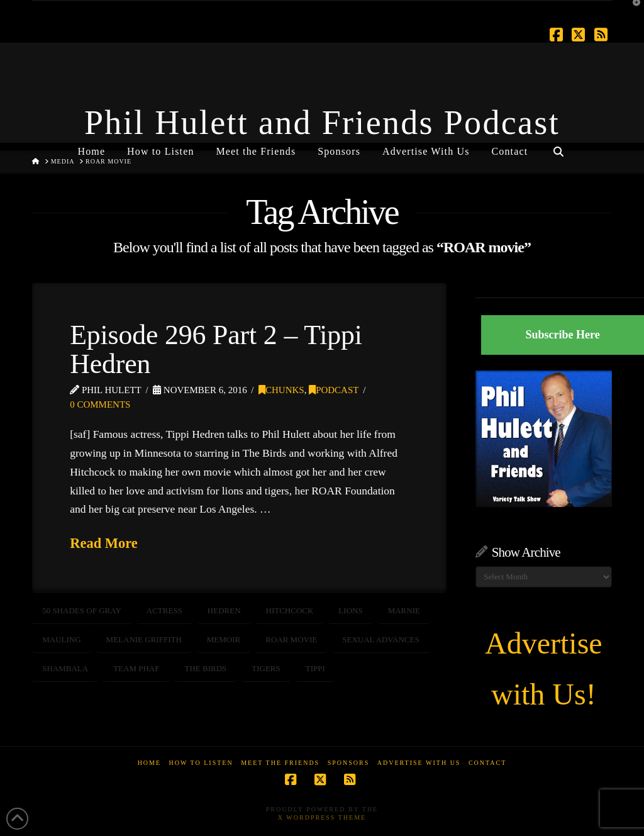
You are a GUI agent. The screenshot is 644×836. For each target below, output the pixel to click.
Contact (487, 763)
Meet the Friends (280, 763)
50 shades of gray (82, 610)
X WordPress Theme (322, 817)
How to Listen (201, 763)
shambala (65, 668)
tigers (266, 668)
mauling (61, 639)
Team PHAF (136, 668)
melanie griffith (144, 639)
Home (149, 763)
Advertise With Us (419, 763)
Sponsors (349, 763)
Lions (350, 610)
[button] (632, 12)
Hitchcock (290, 610)
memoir (224, 639)
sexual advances (380, 639)
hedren (224, 610)
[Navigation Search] (558, 147)
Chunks (281, 390)
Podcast (334, 390)
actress (164, 610)
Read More (104, 543)
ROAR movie (291, 639)
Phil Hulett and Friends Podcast (322, 123)
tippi (315, 668)
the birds (205, 668)
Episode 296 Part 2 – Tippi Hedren (216, 349)
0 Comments (100, 404)
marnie (404, 610)
